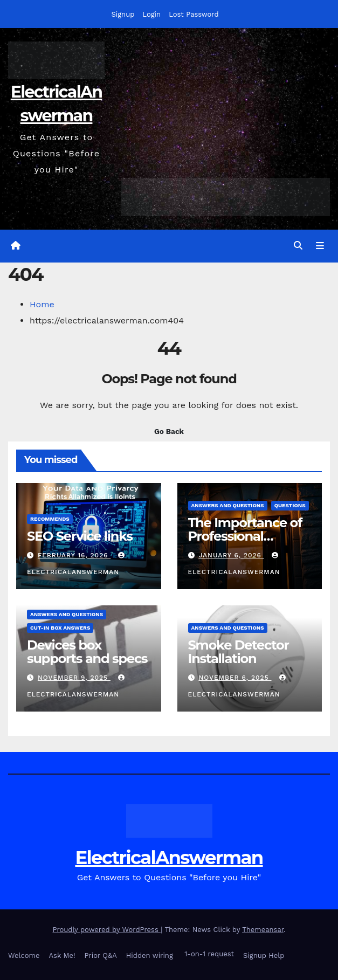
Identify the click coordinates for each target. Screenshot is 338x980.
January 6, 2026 (231, 555)
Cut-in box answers (60, 628)
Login (151, 14)
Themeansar (263, 930)
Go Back (169, 431)
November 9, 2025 (74, 678)
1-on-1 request (208, 954)
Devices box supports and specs (87, 652)
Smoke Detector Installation (239, 652)
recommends (50, 519)
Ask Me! (62, 955)
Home (42, 304)
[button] (298, 246)
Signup (123, 14)
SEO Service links (80, 536)
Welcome (24, 955)
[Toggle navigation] (320, 246)
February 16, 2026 (74, 555)
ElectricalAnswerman (169, 858)
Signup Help (264, 955)
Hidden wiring (150, 955)
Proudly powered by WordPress (106, 930)
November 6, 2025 (235, 678)
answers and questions (228, 505)
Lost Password (194, 14)
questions (290, 505)
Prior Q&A (100, 955)
